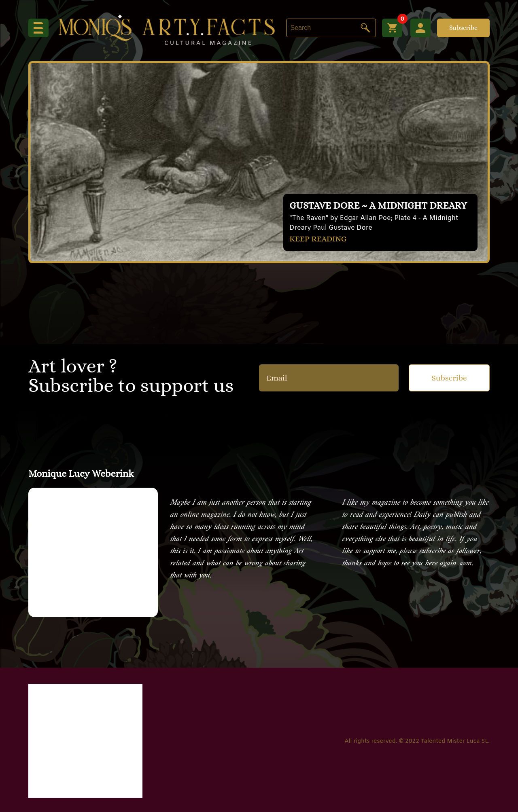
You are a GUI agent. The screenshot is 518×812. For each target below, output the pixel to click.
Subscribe (463, 28)
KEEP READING (318, 239)
